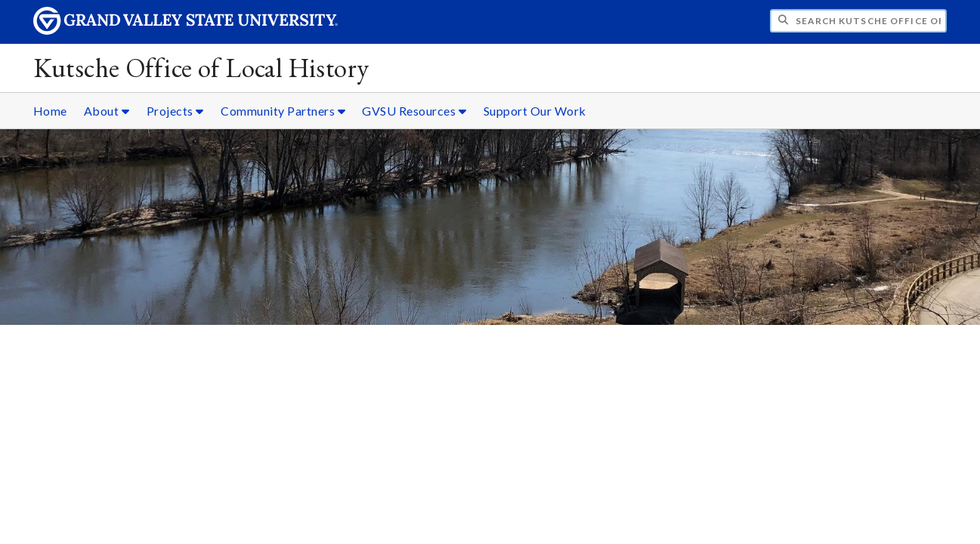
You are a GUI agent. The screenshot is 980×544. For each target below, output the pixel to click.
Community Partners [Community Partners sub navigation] (283, 111)
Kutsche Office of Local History (201, 68)
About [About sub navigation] (107, 111)
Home (50, 111)
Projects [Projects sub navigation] (175, 111)
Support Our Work (535, 111)
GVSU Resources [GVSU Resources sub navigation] (414, 111)
